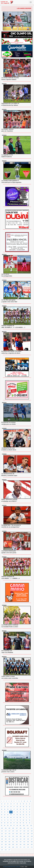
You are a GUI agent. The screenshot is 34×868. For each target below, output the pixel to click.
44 (5, 812)
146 (28, 839)
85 (8, 823)
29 (20, 807)
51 (27, 812)
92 (30, 823)
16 (11, 804)
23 (2, 807)
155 (28, 842)
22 (30, 804)
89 (20, 823)
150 (9, 842)
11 (27, 801)
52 (30, 812)
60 (23, 815)
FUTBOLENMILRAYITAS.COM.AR (12, 867)
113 (6, 831)
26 (11, 807)
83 (2, 823)
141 (9, 839)
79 (20, 820)
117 (20, 831)
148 (2, 842)
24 (5, 807)
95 (8, 826)
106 (13, 828)
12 (31, 801)
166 (2, 847)
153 (20, 842)
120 (32, 831)
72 (30, 817)
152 (17, 842)
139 (2, 839)
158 (6, 844)
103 (2, 828)
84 (5, 823)
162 (20, 844)
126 (20, 834)
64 (5, 817)
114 (9, 831)
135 (20, 836)
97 (14, 826)
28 (17, 807)
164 (28, 844)
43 (2, 812)
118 (24, 831)
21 (27, 804)
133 (13, 836)
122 (6, 834)
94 (5, 826)
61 (27, 815)
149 (6, 842)
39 (20, 809)
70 (23, 817)
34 (5, 809)
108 (20, 828)
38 (17, 809)
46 (11, 812)
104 (6, 828)
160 (13, 844)
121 (2, 834)
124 (13, 834)
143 (17, 839)
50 (23, 812)
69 (20, 817)
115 (13, 831)
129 (32, 834)
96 (11, 826)
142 (13, 839)
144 (20, 839)
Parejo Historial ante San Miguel (17, 24)
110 (28, 828)
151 (13, 842)
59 (20, 815)
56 (11, 815)
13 (2, 804)
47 (14, 812)
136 (24, 836)
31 (27, 807)
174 (32, 847)
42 (30, 809)
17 (14, 804)
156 (32, 842)
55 (8, 815)
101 (27, 826)
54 (5, 815)
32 (30, 807)
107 (17, 828)
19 (20, 804)
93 (2, 826)
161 (17, 844)
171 (20, 847)
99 (20, 826)
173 (28, 847)
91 (27, 823)
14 (5, 804)
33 (2, 809)
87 (14, 823)
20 (23, 804)
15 (8, 804)
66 (11, 817)
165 (32, 844)
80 (23, 820)
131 (6, 836)
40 (23, 809)
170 (17, 847)
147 (32, 839)
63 (2, 817)
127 (24, 834)
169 (13, 847)
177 (9, 850)
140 (6, 839)
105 (9, 828)
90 (23, 823)
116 (17, 831)
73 (2, 820)
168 (9, 847)
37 (14, 809)
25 (8, 807)
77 (14, 820)
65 (8, 817)
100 (24, 826)
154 (24, 842)
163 (24, 844)
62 (30, 815)
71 (27, 817)
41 (27, 809)
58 (17, 815)
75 (8, 820)
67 (14, 817)
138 (32, 836)
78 (17, 820)
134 (17, 836)
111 (32, 828)
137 (28, 836)
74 (5, 820)
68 (17, 817)
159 (9, 844)
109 (24, 828)
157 (2, 844)
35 (8, 809)
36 (11, 809)
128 (28, 834)
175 (2, 850)
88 (17, 823)
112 (2, 831)
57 (14, 815)
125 (17, 834)
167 (6, 847)
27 (14, 807)
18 (17, 804)
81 (27, 820)
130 (2, 836)
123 (9, 834)
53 (2, 815)
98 (17, 826)
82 (30, 820)
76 (11, 820)
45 (8, 812)
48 (17, 812)
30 (23, 807)
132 (9, 836)
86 (11, 823)
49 (20, 812)
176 (6, 850)
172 (24, 847)
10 (24, 801)
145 (24, 839)
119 (28, 831)
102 (31, 826)
